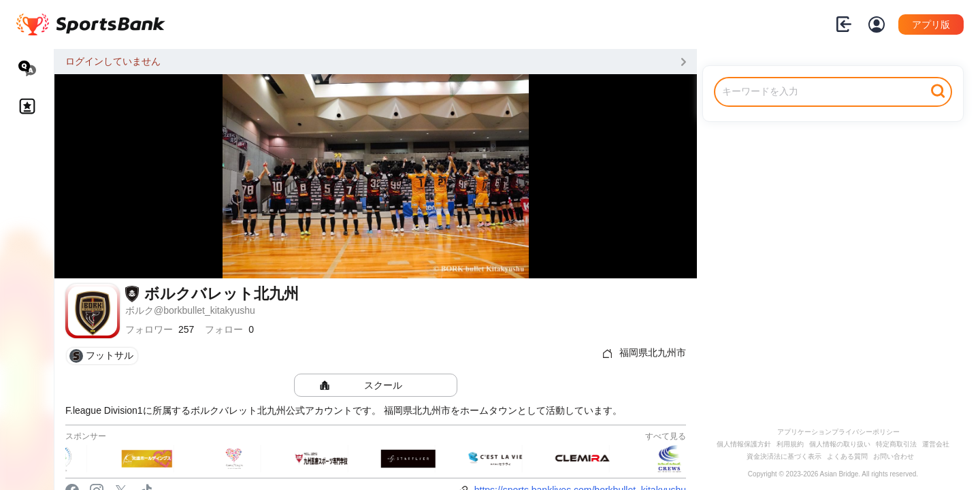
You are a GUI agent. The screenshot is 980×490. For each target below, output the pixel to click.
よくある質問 (847, 456)
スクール (383, 385)
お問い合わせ (894, 456)
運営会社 (936, 444)
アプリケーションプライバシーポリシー (838, 432)
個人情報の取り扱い (840, 444)
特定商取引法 (896, 444)
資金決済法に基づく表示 (784, 456)
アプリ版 (931, 24)
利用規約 (790, 444)
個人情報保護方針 (744, 444)
